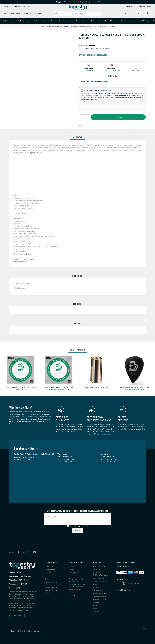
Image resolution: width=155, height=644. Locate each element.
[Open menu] (5, 13)
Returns (72, 570)
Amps (13, 21)
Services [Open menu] (7, 6)
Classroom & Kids (99, 590)
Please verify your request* (77, 526)
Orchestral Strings (82, 21)
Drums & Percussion (66, 21)
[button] (89, 68)
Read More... (84, 102)
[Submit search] (56, 14)
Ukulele (36, 21)
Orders (47, 579)
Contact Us (17, 615)
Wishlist (48, 573)
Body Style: (18, 284)
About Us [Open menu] (26, 6)
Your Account (50, 576)
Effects (21, 21)
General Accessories (100, 597)
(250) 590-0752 (18, 588)
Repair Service (130, 6)
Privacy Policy (74, 573)
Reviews (96, 611)
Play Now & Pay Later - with (91, 2)
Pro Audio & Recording (128, 21)
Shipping (72, 566)
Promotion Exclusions (76, 593)
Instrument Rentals (144, 6)
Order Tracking (50, 570)
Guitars (6, 21)
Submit (77, 530)
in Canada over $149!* (65, 2)
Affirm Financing (74, 590)
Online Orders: (15, 576)
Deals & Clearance (15, 13)
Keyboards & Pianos (49, 21)
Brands (95, 605)
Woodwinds (102, 21)
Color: (16, 288)
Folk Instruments (98, 578)
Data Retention (74, 596)
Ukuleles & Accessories (101, 575)
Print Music (114, 21)
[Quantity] (85, 117)
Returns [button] (136, 70)
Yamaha (92, 46)
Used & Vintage (30, 13)
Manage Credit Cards (52, 587)
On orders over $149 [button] (112, 70)
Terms (71, 576)
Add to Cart (118, 117)
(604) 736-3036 (19, 584)
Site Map (143, 628)
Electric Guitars (67, 26)
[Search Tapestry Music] (77, 14)
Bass (29, 21)
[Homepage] (77, 7)
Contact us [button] (16, 6)
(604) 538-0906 (19, 580)
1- (21, 576)
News (40, 13)
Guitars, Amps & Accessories (50, 26)
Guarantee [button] (89, 70)
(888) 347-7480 (26, 576)
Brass (93, 21)
